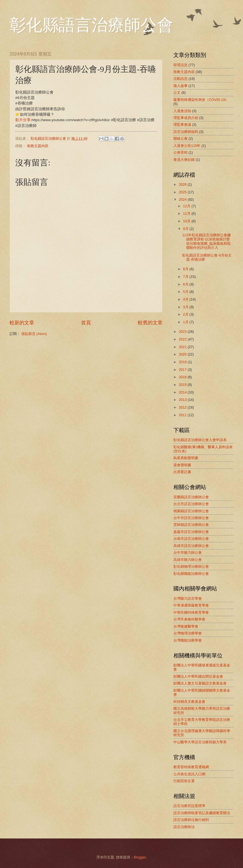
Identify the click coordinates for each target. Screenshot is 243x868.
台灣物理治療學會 (188, 633)
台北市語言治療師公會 (191, 504)
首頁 (86, 323)
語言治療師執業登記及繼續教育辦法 (202, 813)
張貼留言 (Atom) (34, 334)
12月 (187, 206)
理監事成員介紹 (186, 118)
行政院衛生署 (184, 781)
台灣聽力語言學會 (188, 598)
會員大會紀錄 (184, 160)
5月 (186, 292)
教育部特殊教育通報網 (191, 767)
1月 (186, 322)
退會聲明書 (182, 465)
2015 (183, 385)
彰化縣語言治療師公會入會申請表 (200, 440)
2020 (183, 354)
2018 (183, 362)
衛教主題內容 (38, 146)
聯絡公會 (180, 139)
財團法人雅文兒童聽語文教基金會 (200, 683)
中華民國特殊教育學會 (191, 612)
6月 (186, 284)
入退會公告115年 (187, 146)
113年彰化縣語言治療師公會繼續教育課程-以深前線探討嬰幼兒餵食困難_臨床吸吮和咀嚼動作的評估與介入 (206, 241)
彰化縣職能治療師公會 (191, 574)
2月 (186, 314)
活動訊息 (180, 79)
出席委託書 (182, 472)
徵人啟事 (180, 86)
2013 (183, 400)
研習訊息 (180, 65)
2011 (183, 415)
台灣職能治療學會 (188, 640)
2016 (183, 377)
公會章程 (180, 152)
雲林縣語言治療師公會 (191, 525)
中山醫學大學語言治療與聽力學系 (200, 742)
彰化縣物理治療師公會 (191, 566)
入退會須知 (182, 111)
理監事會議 (182, 125)
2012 (183, 407)
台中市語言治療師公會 (191, 518)
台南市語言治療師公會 (191, 539)
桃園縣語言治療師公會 (191, 511)
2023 (183, 332)
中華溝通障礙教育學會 (191, 605)
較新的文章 (22, 323)
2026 (183, 184)
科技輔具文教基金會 (189, 702)
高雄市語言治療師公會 (191, 546)
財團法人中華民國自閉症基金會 (198, 676)
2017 (183, 370)
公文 (177, 93)
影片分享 (23, 120)
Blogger (140, 857)
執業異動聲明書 (186, 458)
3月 (186, 307)
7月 (186, 277)
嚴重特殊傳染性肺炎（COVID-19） (201, 100)
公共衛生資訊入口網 (189, 774)
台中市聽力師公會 (188, 553)
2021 (183, 347)
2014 (183, 392)
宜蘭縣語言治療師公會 (191, 497)
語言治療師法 (184, 827)
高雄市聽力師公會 (188, 560)
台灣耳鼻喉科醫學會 (189, 619)
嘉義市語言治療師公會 (191, 532)
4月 (186, 299)
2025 (183, 192)
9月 (186, 229)
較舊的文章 (150, 323)
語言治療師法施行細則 (191, 820)
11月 (187, 213)
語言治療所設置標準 (189, 806)
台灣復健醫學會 (186, 626)
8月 (186, 269)
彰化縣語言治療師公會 (91, 25)
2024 (183, 199)
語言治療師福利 (186, 132)
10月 (187, 221)
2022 (183, 339)
